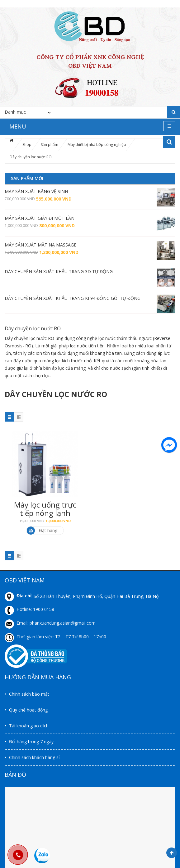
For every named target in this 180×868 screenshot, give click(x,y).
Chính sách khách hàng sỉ (34, 757)
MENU (18, 126)
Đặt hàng (42, 531)
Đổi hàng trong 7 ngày (31, 741)
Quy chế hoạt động (28, 710)
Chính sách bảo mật (29, 694)
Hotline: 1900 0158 (35, 609)
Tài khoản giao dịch (29, 726)
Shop (27, 145)
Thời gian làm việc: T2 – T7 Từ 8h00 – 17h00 (61, 637)
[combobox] (27, 112)
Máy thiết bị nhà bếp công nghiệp (97, 145)
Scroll (172, 853)
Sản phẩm (50, 145)
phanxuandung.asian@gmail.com (63, 623)
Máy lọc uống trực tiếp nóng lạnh (45, 509)
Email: (23, 623)
